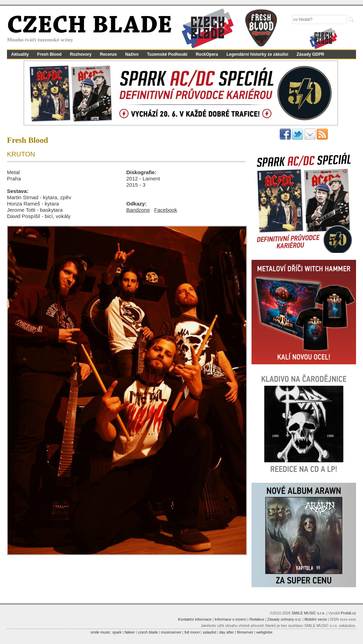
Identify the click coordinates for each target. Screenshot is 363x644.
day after (226, 632)
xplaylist (209, 632)
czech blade (148, 632)
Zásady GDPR (310, 54)
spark (117, 632)
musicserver (171, 632)
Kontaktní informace (195, 619)
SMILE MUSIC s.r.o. (308, 613)
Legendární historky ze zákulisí (257, 54)
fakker (130, 632)
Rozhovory (81, 54)
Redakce (257, 619)
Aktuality (20, 54)
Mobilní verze (316, 619)
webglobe (264, 632)
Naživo (132, 54)
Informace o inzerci (230, 619)
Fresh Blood (49, 54)
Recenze (109, 54)
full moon (192, 632)
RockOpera (207, 54)
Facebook (166, 210)
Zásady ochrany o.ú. (284, 619)
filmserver (245, 632)
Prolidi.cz (348, 613)
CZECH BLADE (90, 26)
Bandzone (138, 210)
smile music (100, 632)
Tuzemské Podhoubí (167, 54)
